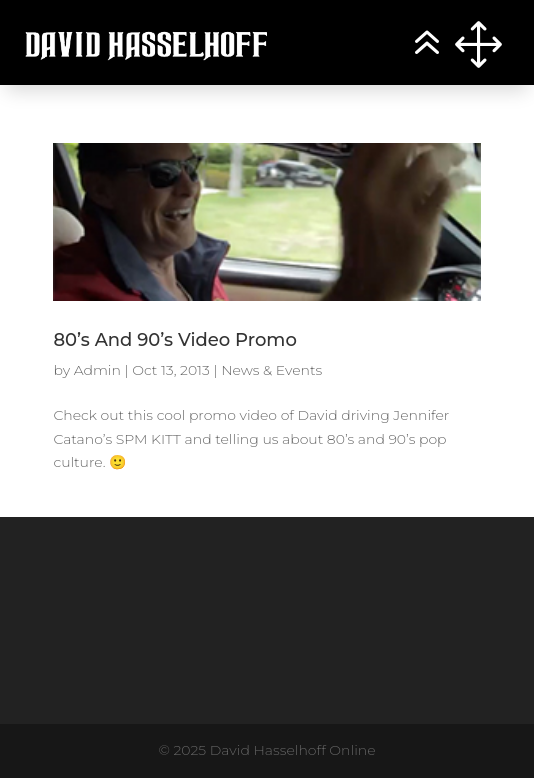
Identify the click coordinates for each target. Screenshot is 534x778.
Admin (97, 370)
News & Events (271, 370)
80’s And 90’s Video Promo (174, 340)
